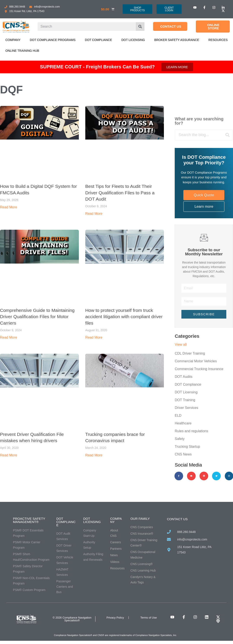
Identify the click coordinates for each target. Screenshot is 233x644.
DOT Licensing (133, 40)
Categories (187, 336)
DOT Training (185, 400)
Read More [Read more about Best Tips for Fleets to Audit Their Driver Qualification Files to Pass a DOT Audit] (94, 214)
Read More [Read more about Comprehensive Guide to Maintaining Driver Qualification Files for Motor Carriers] (9, 337)
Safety (180, 439)
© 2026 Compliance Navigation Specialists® (72, 619)
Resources (218, 40)
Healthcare (183, 423)
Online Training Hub (22, 51)
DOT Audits (184, 377)
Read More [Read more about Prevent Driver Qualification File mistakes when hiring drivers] (9, 455)
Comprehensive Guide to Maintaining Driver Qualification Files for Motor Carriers (37, 317)
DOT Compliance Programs (53, 40)
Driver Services (186, 408)
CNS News (183, 454)
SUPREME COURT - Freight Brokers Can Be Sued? (97, 67)
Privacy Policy (115, 618)
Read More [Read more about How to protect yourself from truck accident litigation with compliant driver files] (94, 337)
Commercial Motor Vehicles (196, 361)
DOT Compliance (98, 40)
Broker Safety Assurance (177, 40)
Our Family (140, 519)
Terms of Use (149, 618)
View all (181, 345)
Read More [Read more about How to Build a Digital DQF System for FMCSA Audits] (9, 207)
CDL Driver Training (190, 353)
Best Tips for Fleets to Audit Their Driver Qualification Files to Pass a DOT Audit (120, 193)
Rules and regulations (191, 431)
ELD (178, 415)
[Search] (140, 27)
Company (13, 40)
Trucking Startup (187, 447)
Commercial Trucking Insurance (199, 369)
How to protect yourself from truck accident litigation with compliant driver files (124, 317)
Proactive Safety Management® (29, 520)
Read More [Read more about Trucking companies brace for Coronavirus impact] (94, 455)
